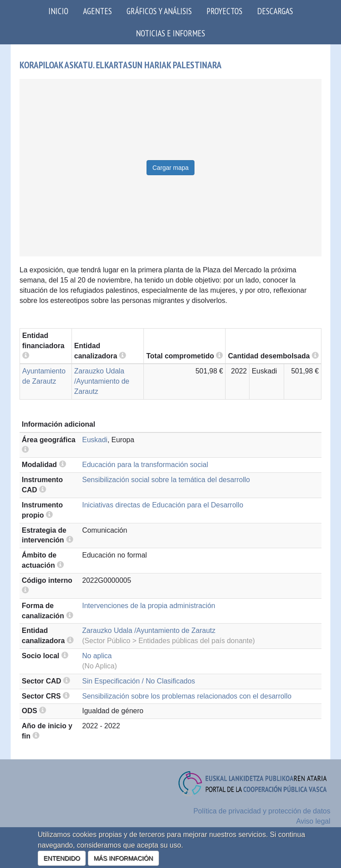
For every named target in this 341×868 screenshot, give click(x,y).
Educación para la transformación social (145, 465)
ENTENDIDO (62, 858)
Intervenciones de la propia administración (149, 606)
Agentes (97, 11)
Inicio (58, 11)
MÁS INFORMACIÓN (123, 858)
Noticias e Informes (170, 33)
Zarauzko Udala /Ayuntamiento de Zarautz (102, 381)
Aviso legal (313, 821)
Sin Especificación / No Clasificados (139, 681)
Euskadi (95, 440)
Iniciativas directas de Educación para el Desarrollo (163, 505)
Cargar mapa (170, 168)
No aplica (97, 656)
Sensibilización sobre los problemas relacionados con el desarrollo (187, 696)
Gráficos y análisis (159, 11)
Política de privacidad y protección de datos (262, 811)
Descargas (275, 11)
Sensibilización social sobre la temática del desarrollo (166, 480)
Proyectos (224, 11)
